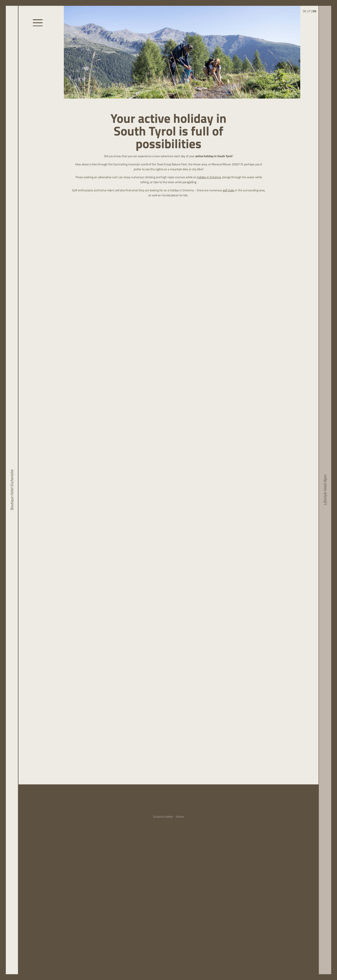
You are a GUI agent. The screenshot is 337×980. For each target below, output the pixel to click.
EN (314, 11)
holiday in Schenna (209, 177)
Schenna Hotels (163, 817)
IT (309, 11)
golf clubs (229, 190)
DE (305, 11)
